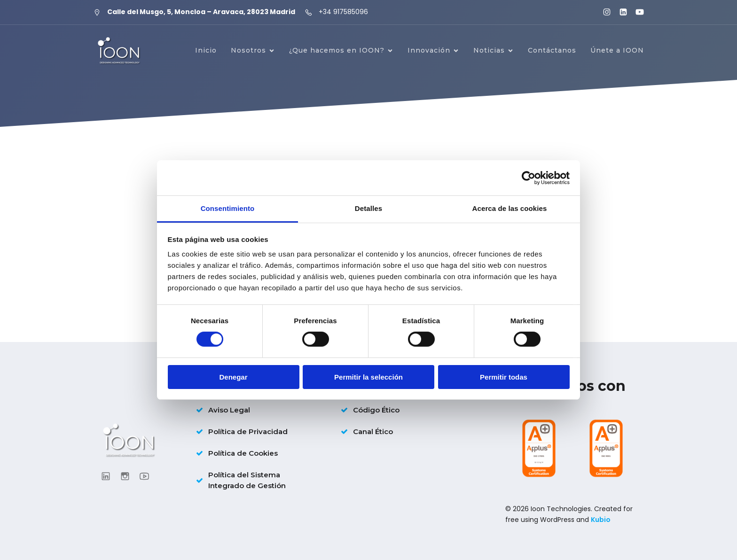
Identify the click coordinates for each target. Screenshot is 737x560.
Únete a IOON (617, 50)
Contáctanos (552, 50)
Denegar (233, 377)
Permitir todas (504, 377)
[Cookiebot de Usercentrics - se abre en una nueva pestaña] (529, 178)
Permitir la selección (368, 377)
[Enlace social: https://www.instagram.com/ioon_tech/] (603, 12)
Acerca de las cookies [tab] (510, 208)
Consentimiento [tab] (228, 208)
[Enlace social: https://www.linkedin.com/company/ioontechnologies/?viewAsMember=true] (619, 12)
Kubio (601, 520)
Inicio (206, 50)
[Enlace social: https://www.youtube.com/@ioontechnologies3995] (636, 12)
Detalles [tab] (368, 208)
